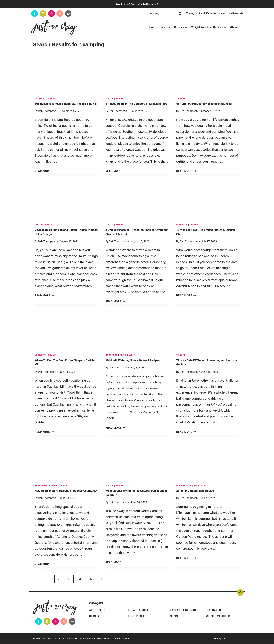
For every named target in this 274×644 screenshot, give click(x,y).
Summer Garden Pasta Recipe (195, 491)
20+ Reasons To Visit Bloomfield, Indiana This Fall (66, 104)
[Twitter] (60, 13)
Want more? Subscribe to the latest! (137, 4)
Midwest (40, 98)
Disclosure (71, 639)
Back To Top (240, 592)
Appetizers (97, 610)
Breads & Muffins (141, 610)
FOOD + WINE (127, 355)
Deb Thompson (47, 111)
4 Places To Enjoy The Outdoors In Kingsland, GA (136, 104)
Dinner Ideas (137, 616)
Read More (45, 171)
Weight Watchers (218, 616)
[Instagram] (43, 13)
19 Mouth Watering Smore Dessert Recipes (132, 360)
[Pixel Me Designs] (233, 639)
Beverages (213, 610)
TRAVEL (53, 98)
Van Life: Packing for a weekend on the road (204, 104)
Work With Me (105, 639)
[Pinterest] (51, 13)
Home (151, 27)
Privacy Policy (87, 639)
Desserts (111, 355)
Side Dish (200, 485)
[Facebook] (35, 13)
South (109, 98)
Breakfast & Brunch (181, 610)
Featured (41, 485)
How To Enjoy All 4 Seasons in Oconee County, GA (66, 491)
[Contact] (68, 13)
